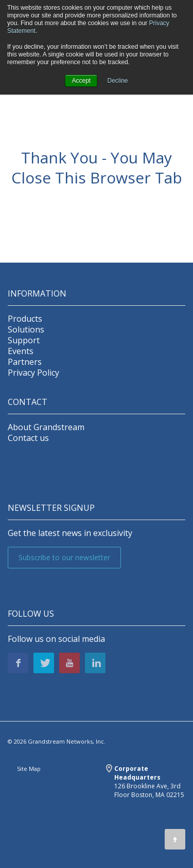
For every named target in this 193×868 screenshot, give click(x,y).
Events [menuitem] (21, 351)
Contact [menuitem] (28, 402)
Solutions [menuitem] (26, 330)
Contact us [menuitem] (28, 438)
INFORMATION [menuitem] (37, 294)
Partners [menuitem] (25, 362)
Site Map (29, 769)
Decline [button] (118, 81)
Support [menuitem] (24, 340)
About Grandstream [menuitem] (46, 427)
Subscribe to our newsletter (64, 557)
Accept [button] (81, 81)
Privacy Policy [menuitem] (33, 373)
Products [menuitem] (25, 319)
